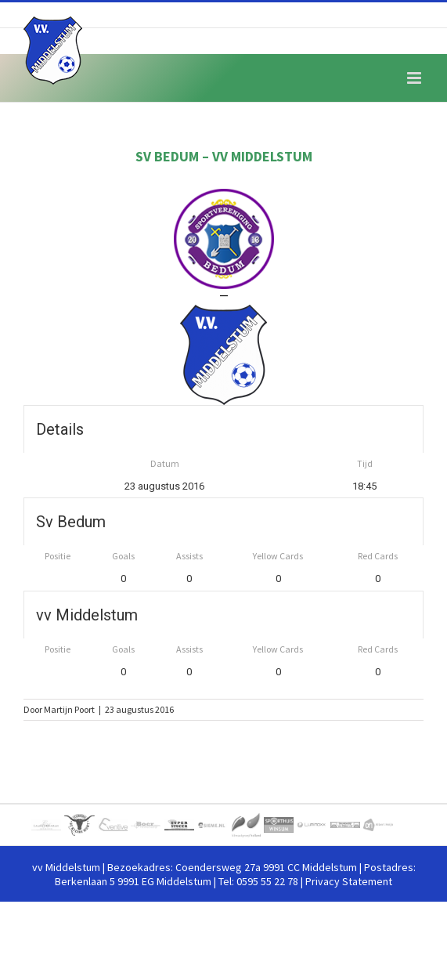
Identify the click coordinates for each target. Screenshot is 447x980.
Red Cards (378, 556)
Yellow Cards (278, 556)
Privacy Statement (349, 881)
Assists (189, 556)
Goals (123, 556)
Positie (58, 556)
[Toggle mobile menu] (415, 78)
